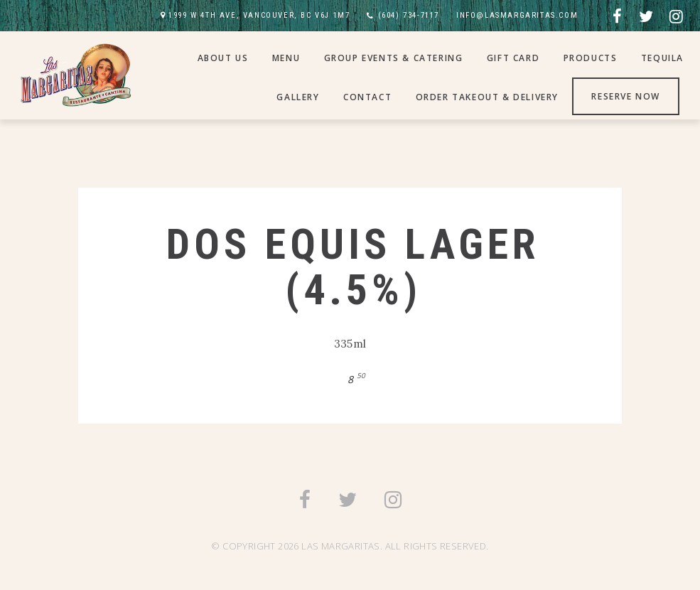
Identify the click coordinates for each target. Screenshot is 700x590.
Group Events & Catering (394, 58)
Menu (286, 58)
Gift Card (513, 58)
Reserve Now (626, 96)
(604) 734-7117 (409, 15)
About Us (223, 58)
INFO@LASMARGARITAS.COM (517, 15)
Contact (367, 97)
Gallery (298, 97)
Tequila (662, 58)
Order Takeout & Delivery (487, 97)
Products (591, 58)
